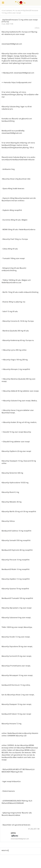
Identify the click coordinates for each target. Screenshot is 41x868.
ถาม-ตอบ (18, 10)
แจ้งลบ (37, 28)
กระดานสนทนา (7, 10)
